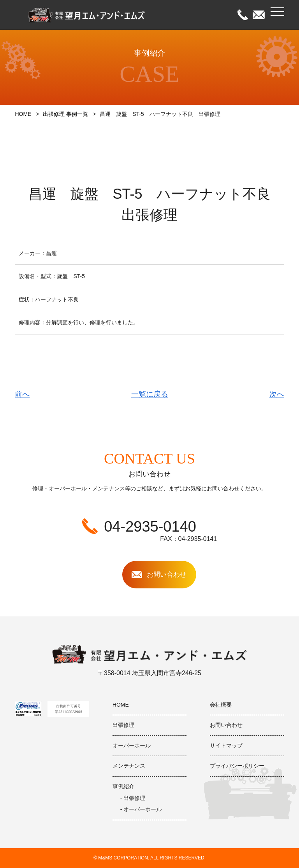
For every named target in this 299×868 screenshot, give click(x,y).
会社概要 (221, 705)
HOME (23, 114)
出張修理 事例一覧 (65, 114)
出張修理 (123, 725)
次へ (277, 394)
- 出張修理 (133, 798)
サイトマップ (226, 745)
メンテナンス (129, 766)
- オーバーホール (141, 809)
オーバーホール (132, 745)
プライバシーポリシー (237, 766)
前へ (22, 394)
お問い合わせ (226, 725)
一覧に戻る (150, 394)
